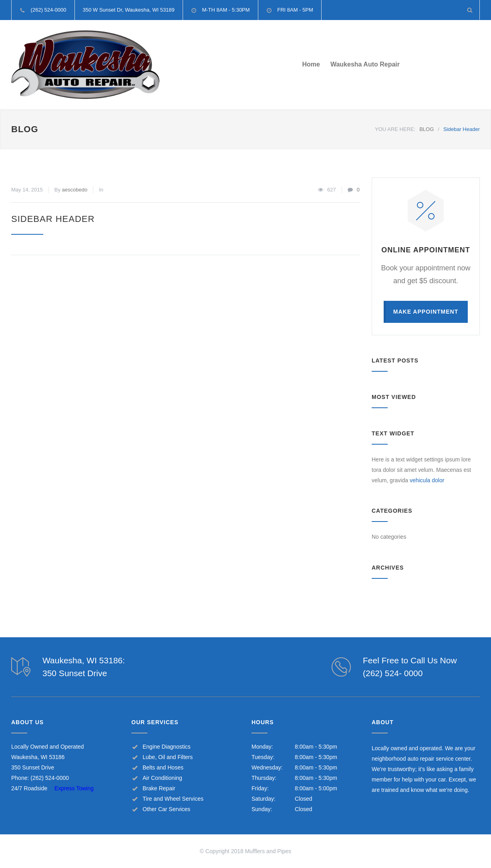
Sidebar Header (53, 219)
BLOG (25, 129)
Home (311, 64)
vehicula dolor (427, 480)
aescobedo (75, 190)
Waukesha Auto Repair (365, 64)
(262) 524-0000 (50, 778)
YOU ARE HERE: (395, 129)
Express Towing (74, 788)
